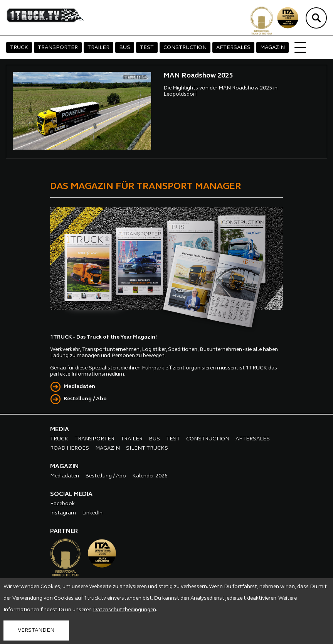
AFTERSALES (233, 48)
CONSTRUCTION (185, 48)
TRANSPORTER (58, 48)
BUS (125, 48)
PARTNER (64, 531)
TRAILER (98, 48)
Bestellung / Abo (85, 399)
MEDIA (60, 430)
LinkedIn (92, 513)
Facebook (62, 504)
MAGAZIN (272, 48)
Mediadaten (79, 387)
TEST (147, 48)
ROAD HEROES (70, 448)
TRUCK (19, 48)
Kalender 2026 (150, 476)
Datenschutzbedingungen (124, 610)
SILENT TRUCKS (147, 448)
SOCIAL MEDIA (71, 494)
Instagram (63, 513)
